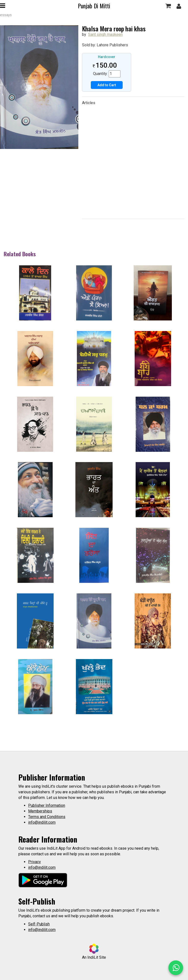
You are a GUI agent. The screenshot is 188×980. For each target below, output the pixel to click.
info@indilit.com (42, 822)
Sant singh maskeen (105, 34)
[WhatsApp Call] (176, 968)
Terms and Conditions (47, 817)
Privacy (35, 862)
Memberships (40, 811)
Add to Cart (107, 85)
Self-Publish (39, 924)
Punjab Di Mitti (94, 6)
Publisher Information (47, 805)
